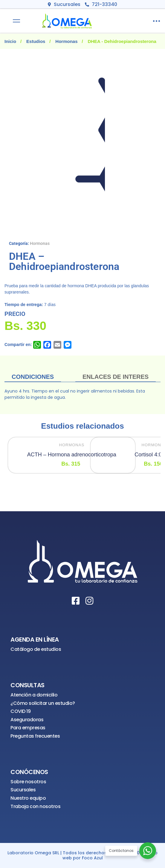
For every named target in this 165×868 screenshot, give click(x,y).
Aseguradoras (27, 720)
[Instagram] (89, 601)
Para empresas (28, 728)
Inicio (10, 41)
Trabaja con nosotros (35, 806)
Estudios (36, 41)
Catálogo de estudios (36, 649)
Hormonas (66, 41)
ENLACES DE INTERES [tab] (116, 377)
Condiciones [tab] (33, 377)
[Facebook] (76, 601)
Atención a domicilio (34, 695)
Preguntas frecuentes (35, 736)
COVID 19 (20, 711)
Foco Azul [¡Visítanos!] (92, 858)
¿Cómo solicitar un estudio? (43, 703)
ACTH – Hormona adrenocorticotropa (72, 455)
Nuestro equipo (28, 798)
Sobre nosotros (28, 782)
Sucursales (23, 790)
